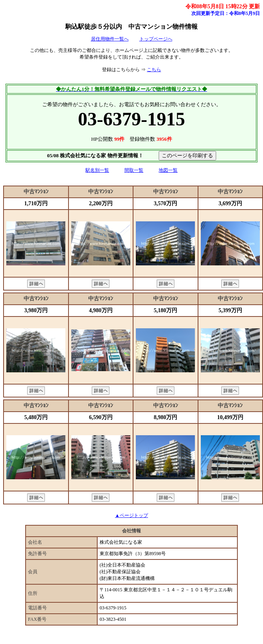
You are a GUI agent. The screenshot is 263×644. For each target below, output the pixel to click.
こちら (154, 70)
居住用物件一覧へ (110, 39)
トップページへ (156, 39)
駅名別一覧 (97, 170)
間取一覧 (134, 170)
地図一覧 (168, 170)
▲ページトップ (131, 515)
